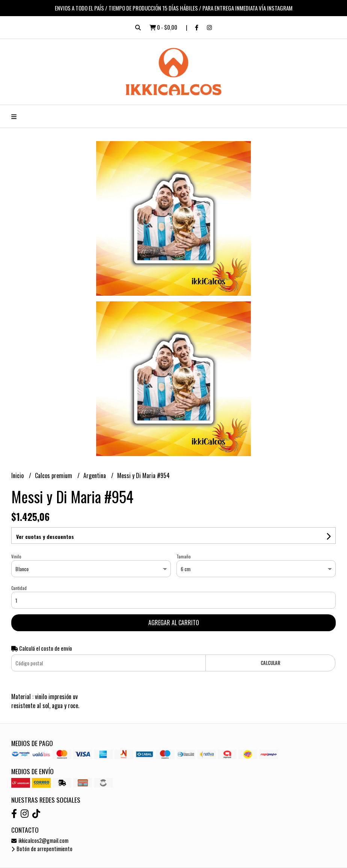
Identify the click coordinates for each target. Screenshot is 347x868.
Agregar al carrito (174, 623)
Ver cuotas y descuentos (45, 536)
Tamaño (183, 557)
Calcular (270, 663)
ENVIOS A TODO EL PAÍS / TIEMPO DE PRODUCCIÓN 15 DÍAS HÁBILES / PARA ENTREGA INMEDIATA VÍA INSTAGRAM (174, 8)
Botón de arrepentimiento (42, 849)
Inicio (18, 475)
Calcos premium (54, 475)
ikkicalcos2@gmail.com (40, 840)
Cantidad (19, 588)
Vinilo (16, 557)
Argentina (95, 475)
